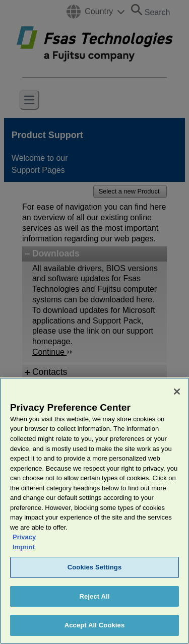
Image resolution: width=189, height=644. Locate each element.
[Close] (177, 409)
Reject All (94, 614)
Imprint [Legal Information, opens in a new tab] (24, 564)
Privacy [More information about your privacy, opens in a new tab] (24, 555)
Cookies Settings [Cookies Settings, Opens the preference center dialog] (95, 585)
